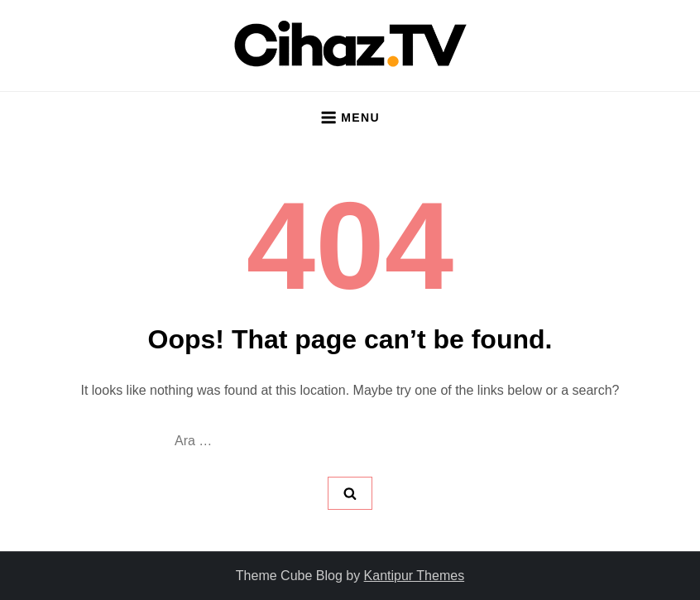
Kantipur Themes (415, 576)
